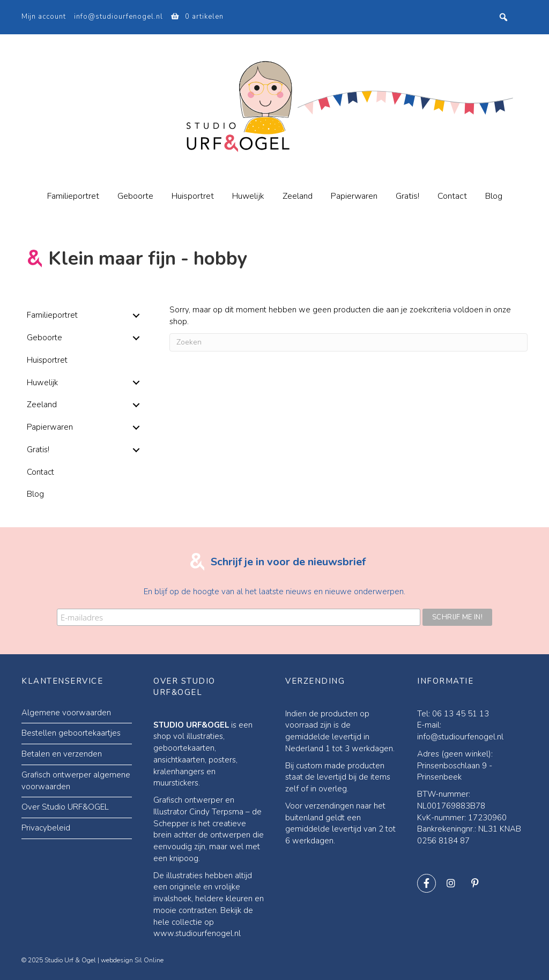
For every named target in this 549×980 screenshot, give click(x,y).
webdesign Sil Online (132, 959)
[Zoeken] (348, 342)
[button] (136, 316)
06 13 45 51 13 (461, 712)
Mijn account (44, 17)
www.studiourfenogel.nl (197, 932)
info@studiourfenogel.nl (118, 17)
